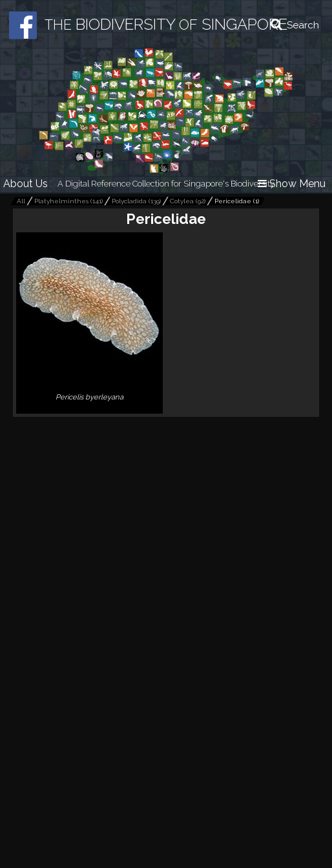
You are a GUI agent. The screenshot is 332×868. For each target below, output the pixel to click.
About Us (26, 184)
